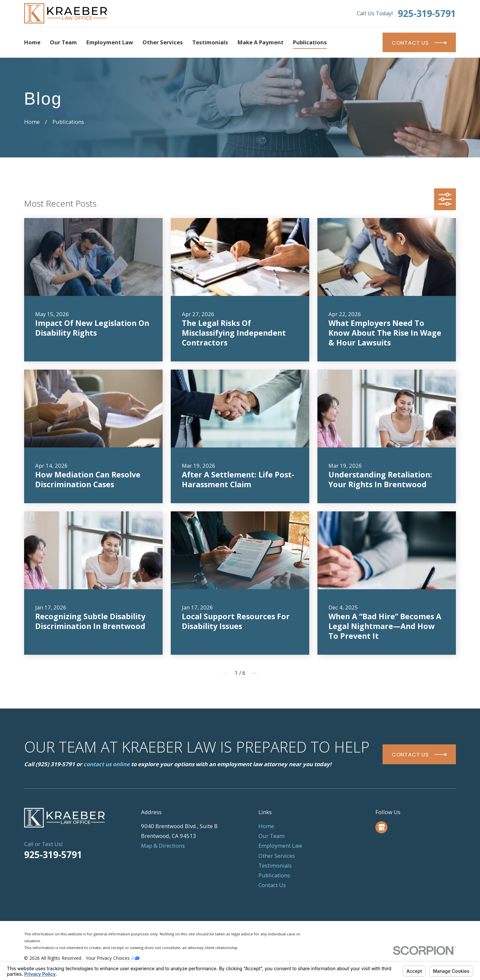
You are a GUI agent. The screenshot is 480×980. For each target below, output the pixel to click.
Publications (274, 875)
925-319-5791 (427, 13)
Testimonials (275, 865)
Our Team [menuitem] (63, 42)
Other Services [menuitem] (163, 42)
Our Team (271, 836)
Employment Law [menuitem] (110, 42)
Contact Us (272, 885)
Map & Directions (163, 846)
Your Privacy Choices (113, 958)
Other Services (277, 856)
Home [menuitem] (32, 42)
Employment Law (280, 846)
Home (266, 826)
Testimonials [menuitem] (210, 42)
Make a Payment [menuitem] (261, 42)
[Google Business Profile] (382, 827)
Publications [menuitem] (310, 42)
